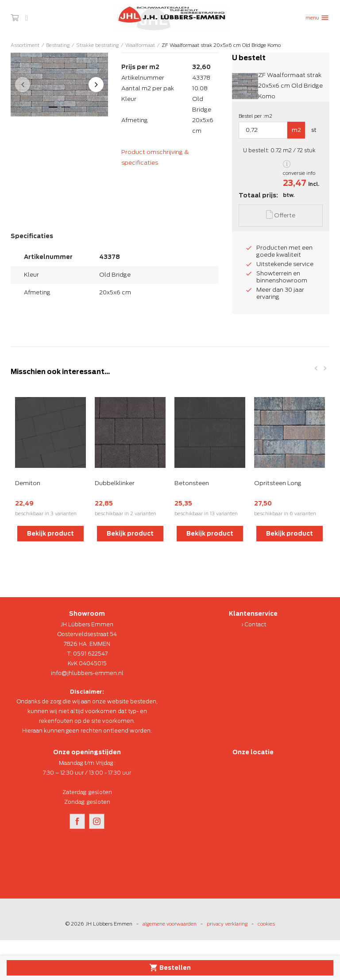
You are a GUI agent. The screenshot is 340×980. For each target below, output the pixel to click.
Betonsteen (192, 483)
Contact (255, 624)
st (314, 130)
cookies (266, 924)
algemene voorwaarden (170, 924)
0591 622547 (90, 654)
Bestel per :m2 (255, 116)
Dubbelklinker (115, 483)
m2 (296, 130)
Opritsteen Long (278, 483)
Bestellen (170, 968)
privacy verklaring (227, 924)
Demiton (28, 483)
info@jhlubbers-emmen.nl (87, 673)
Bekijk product (50, 534)
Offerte (281, 214)
